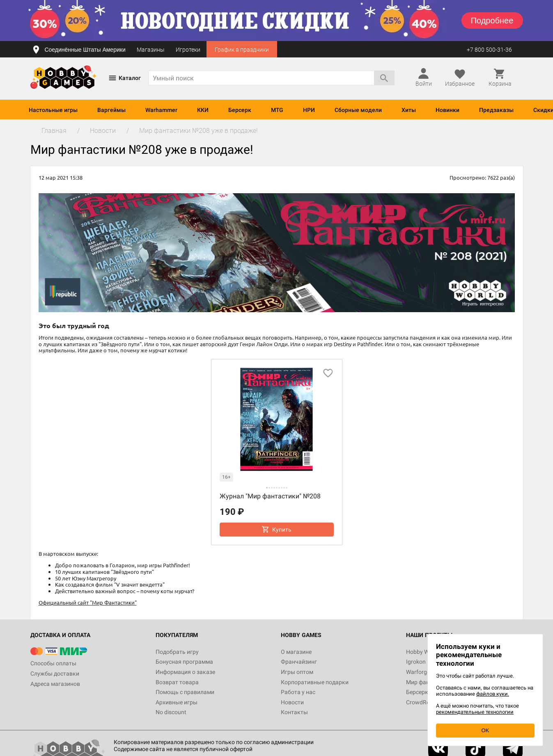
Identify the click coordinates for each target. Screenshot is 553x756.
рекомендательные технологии (475, 712)
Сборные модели (358, 110)
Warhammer (161, 110)
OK (485, 730)
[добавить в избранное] (328, 373)
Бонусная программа (184, 662)
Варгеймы (111, 110)
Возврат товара (177, 682)
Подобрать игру (177, 652)
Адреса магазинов (55, 684)
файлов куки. (493, 694)
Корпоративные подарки (315, 682)
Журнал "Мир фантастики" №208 (270, 496)
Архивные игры (177, 702)
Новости (292, 702)
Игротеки (188, 50)
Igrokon (416, 662)
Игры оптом (297, 672)
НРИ (309, 110)
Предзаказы (496, 110)
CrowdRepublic (425, 702)
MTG (277, 110)
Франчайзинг (299, 662)
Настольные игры (53, 110)
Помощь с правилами (185, 692)
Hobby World (422, 652)
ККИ (203, 110)
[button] (267, 488)
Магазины (151, 50)
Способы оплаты (53, 663)
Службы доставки (55, 674)
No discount (171, 712)
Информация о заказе (185, 672)
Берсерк (240, 110)
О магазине (296, 652)
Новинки (447, 110)
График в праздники (242, 50)
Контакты (294, 712)
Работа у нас (298, 692)
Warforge (418, 672)
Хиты (409, 110)
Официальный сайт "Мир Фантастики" (88, 602)
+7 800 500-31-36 (489, 50)
